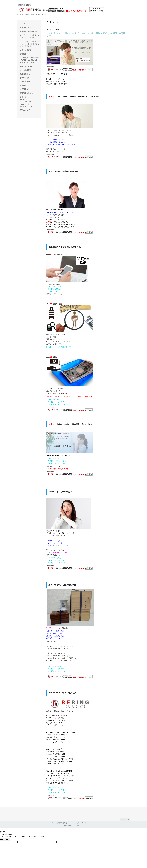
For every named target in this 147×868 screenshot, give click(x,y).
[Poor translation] (7, 839)
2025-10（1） (26, 99)
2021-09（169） (27, 102)
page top (125, 819)
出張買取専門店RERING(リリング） (69, 823)
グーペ (73, 825)
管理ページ (80, 825)
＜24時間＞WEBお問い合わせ (57, 289)
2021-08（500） (27, 104)
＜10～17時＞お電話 (54, 287)
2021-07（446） (27, 106)
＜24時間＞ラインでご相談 (56, 291)
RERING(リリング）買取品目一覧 (59, 347)
